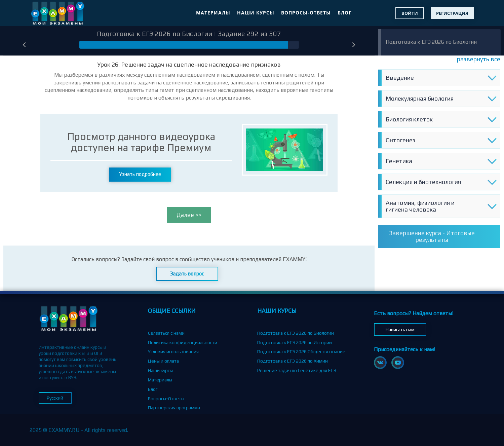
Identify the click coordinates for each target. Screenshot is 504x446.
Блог (345, 13)
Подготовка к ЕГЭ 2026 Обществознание (301, 351)
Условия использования (173, 351)
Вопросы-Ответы (306, 13)
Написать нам (400, 330)
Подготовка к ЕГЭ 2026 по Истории (295, 342)
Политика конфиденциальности (183, 342)
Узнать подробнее (140, 174)
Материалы (213, 13)
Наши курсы (256, 13)
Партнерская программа (174, 408)
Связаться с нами (166, 333)
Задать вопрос (187, 274)
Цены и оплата (163, 361)
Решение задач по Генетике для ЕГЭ (297, 370)
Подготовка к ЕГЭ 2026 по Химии (293, 361)
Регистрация (452, 13)
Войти (410, 13)
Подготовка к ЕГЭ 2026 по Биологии (431, 42)
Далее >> (189, 215)
